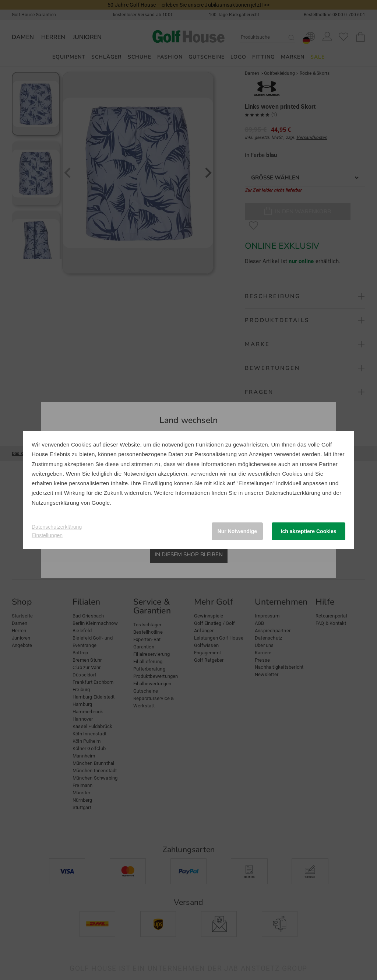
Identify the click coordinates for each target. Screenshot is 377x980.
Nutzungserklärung (55, 503)
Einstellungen (47, 535)
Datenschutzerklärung (293, 493)
